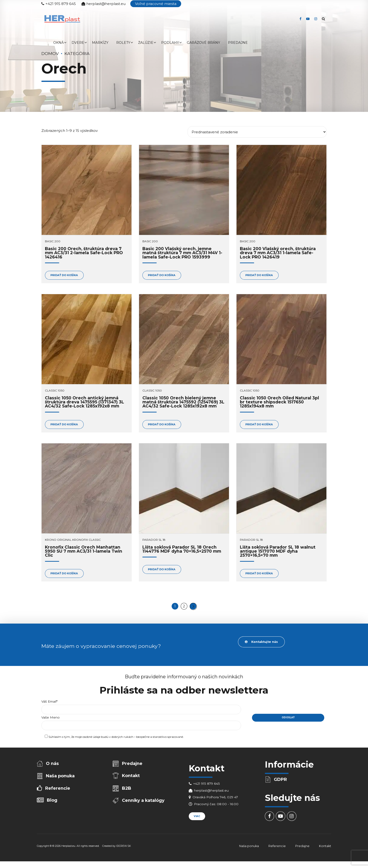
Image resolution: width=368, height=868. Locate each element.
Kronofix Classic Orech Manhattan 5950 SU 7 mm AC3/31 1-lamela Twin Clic (84, 552)
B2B (127, 792)
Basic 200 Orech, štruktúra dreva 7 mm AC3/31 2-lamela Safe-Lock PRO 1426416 (84, 253)
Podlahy (170, 43)
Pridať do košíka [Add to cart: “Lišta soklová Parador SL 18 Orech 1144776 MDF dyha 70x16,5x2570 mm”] (163, 571)
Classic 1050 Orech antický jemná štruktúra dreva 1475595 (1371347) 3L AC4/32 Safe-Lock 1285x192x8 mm (85, 403)
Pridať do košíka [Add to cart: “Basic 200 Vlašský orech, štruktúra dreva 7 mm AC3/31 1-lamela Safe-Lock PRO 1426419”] (261, 275)
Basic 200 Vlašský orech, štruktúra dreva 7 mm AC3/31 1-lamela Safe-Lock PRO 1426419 (278, 253)
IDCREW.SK (124, 849)
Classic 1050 (55, 391)
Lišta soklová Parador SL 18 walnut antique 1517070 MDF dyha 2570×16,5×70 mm (278, 552)
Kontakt (131, 779)
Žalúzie (146, 43)
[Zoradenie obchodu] (257, 132)
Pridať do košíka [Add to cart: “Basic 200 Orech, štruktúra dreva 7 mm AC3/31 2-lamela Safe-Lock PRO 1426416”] (66, 275)
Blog (53, 805)
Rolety (123, 43)
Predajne (238, 43)
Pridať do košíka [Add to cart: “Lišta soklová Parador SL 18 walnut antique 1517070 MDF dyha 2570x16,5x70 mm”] (261, 575)
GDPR (281, 782)
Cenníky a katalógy (144, 805)
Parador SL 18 (154, 541)
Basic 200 (53, 241)
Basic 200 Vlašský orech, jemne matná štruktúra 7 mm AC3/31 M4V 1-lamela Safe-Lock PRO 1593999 (182, 253)
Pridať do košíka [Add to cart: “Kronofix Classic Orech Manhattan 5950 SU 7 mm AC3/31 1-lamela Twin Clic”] (66, 575)
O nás (53, 766)
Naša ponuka (61, 779)
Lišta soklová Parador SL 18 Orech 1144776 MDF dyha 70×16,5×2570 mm (182, 550)
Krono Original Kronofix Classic (73, 541)
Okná (58, 43)
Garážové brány (203, 43)
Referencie (58, 792)
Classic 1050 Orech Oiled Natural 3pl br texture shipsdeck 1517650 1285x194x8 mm (279, 403)
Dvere (78, 43)
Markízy (100, 43)
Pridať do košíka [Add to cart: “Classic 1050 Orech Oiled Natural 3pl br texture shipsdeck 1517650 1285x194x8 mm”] (261, 425)
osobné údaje (91, 740)
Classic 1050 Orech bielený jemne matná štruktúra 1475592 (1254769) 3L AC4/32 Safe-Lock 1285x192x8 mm (183, 403)
